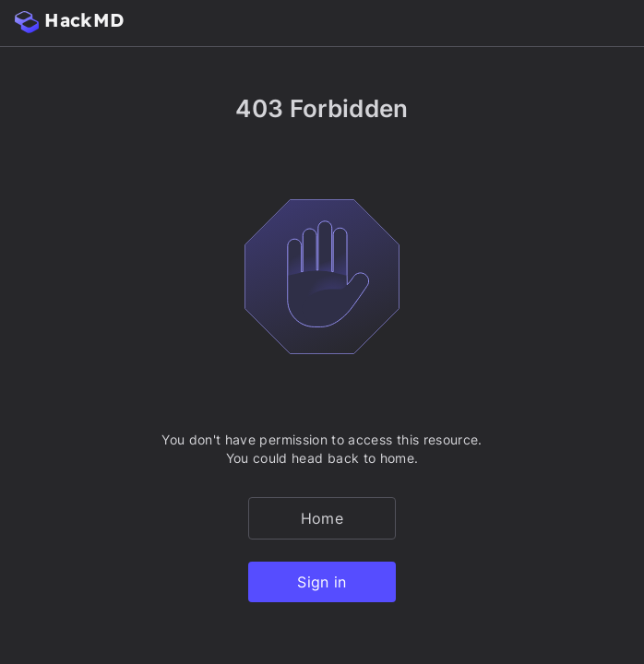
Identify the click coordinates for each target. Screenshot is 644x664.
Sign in (322, 582)
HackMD (69, 21)
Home (322, 518)
